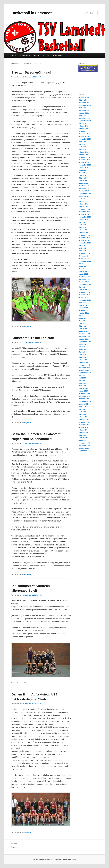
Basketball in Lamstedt (32, 13)
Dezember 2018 (84, 157)
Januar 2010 (83, 362)
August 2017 (83, 196)
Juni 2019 (82, 142)
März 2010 (82, 357)
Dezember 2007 (84, 422)
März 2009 (82, 386)
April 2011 (82, 323)
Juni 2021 (82, 116)
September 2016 (85, 217)
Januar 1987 (83, 440)
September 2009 (85, 373)
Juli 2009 (82, 375)
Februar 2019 (83, 152)
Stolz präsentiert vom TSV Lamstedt (63, 859)
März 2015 (82, 251)
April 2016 (82, 225)
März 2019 (82, 149)
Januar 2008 (83, 419)
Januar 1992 (83, 433)
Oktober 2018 (84, 162)
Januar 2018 (83, 183)
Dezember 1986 (84, 443)
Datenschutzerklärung (41, 859)
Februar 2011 (83, 329)
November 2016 (84, 212)
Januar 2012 (83, 308)
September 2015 (85, 243)
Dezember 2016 (84, 209)
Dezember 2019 (84, 131)
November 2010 (84, 336)
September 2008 (85, 401)
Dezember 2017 (84, 186)
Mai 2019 (82, 144)
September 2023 (85, 105)
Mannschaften (25, 56)
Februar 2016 (83, 230)
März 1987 (82, 435)
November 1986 (84, 446)
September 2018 (85, 165)
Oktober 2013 (84, 282)
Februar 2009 (83, 388)
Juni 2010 (82, 349)
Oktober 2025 (84, 97)
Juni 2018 (82, 170)
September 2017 (85, 194)
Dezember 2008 (84, 394)
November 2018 (84, 160)
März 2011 (82, 326)
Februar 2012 (83, 305)
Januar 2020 (83, 129)
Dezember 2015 (84, 235)
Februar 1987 (83, 438)
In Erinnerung (58, 56)
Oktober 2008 (84, 399)
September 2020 (85, 121)
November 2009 (84, 368)
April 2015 (82, 248)
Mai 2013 (82, 287)
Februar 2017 (83, 204)
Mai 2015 (82, 245)
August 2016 (83, 220)
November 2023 (84, 103)
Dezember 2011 (84, 310)
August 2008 (83, 404)
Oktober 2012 (84, 298)
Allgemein (28, 327)
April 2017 (82, 199)
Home (14, 56)
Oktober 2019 (84, 136)
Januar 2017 (83, 207)
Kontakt (37, 56)
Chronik (46, 56)
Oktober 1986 (84, 448)
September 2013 (85, 284)
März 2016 (82, 227)
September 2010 (85, 342)
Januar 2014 (83, 274)
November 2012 (84, 295)
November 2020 (84, 118)
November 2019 (84, 134)
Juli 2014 (82, 264)
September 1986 (85, 451)
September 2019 (85, 139)
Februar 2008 (83, 417)
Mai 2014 (82, 269)
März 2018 (82, 178)
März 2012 (82, 303)
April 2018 (82, 175)
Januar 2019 (83, 155)
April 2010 (82, 355)
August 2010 (83, 344)
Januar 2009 (83, 391)
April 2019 (82, 147)
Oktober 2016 (84, 214)
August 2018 (83, 168)
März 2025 (82, 100)
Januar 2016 (83, 232)
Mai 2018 (82, 173)
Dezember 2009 (84, 365)
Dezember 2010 (84, 334)
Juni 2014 (82, 266)
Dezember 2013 (84, 277)
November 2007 (84, 425)
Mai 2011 (82, 321)
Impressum (16, 847)
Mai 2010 (82, 352)
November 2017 (84, 188)
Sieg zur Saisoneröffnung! (31, 72)
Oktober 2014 (84, 259)
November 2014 (84, 256)
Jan (41, 77)
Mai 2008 (82, 409)
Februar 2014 (83, 271)
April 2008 (82, 412)
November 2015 (84, 238)
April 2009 (82, 383)
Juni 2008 (82, 407)
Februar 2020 (83, 126)
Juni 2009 (82, 378)
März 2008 (82, 414)
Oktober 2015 (84, 240)
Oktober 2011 (84, 313)
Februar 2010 (83, 360)
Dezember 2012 (84, 292)
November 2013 (84, 279)
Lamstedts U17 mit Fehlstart (33, 338)
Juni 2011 (82, 318)
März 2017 (82, 201)
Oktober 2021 (84, 113)
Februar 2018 (83, 181)
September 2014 (85, 261)
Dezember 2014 (84, 253)
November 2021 (84, 110)
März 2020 (82, 123)
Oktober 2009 (84, 370)
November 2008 (84, 396)
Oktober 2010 (84, 339)
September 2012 (85, 300)
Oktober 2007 (84, 427)
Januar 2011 (83, 331)
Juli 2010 (82, 347)
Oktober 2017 (84, 191)
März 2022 (82, 108)
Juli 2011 (82, 316)
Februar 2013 (83, 290)
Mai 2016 (82, 222)
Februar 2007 (83, 430)
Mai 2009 (82, 381)
